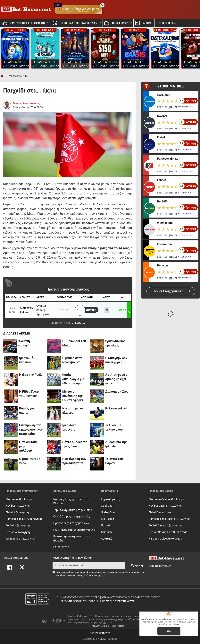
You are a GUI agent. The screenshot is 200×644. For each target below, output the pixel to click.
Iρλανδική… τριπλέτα (71, 427)
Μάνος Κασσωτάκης (26, 103)
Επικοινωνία (61, 547)
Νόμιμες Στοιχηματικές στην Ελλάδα (71, 501)
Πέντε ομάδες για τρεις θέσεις (75, 444)
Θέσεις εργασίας (160, 566)
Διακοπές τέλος (117, 392)
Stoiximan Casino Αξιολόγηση (167, 499)
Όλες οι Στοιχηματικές (171, 291)
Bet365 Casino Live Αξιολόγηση (168, 532)
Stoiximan (164, 95)
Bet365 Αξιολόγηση (18, 532)
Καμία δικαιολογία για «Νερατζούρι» (73, 379)
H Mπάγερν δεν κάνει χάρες (116, 360)
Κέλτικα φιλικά (116, 408)
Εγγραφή (137, 565)
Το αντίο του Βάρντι (114, 461)
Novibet (162, 116)
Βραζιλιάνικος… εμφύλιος (117, 343)
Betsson (162, 265)
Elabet (161, 137)
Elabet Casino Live (160, 512)
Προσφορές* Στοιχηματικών (71, 523)
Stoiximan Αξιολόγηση (19, 499)
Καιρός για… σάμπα (28, 411)
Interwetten (164, 244)
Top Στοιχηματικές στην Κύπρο (73, 510)
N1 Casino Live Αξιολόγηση (165, 539)
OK (169, 631)
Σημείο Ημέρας (111, 499)
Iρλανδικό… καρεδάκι (27, 360)
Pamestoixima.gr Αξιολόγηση (24, 519)
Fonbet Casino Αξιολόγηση (165, 526)
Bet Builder (108, 519)
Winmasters (165, 223)
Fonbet (161, 180)
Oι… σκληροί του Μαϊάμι (74, 343)
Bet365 (162, 201)
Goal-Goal (107, 506)
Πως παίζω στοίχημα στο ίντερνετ (75, 530)
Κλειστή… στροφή (25, 343)
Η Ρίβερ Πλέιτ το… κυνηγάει (29, 394)
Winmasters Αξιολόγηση (21, 539)
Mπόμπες (107, 532)
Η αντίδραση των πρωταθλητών (74, 461)
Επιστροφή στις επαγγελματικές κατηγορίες (31, 429)
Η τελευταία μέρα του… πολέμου (28, 446)
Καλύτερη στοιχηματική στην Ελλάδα (72, 538)
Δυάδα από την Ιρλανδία (116, 444)
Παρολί (106, 526)
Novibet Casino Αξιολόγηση (166, 506)
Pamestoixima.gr (168, 159)
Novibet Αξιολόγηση (18, 506)
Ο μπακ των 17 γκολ (30, 461)
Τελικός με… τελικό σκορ (114, 427)
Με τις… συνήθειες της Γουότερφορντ (73, 396)
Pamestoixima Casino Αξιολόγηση (170, 519)
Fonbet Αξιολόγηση (18, 526)
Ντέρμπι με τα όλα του (73, 411)
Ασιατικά (107, 539)
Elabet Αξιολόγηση (17, 512)
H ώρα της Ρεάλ (30, 375)
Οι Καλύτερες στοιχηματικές (72, 517)
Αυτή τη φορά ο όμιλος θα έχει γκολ (116, 379)
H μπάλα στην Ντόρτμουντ (72, 360)
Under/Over (108, 512)
